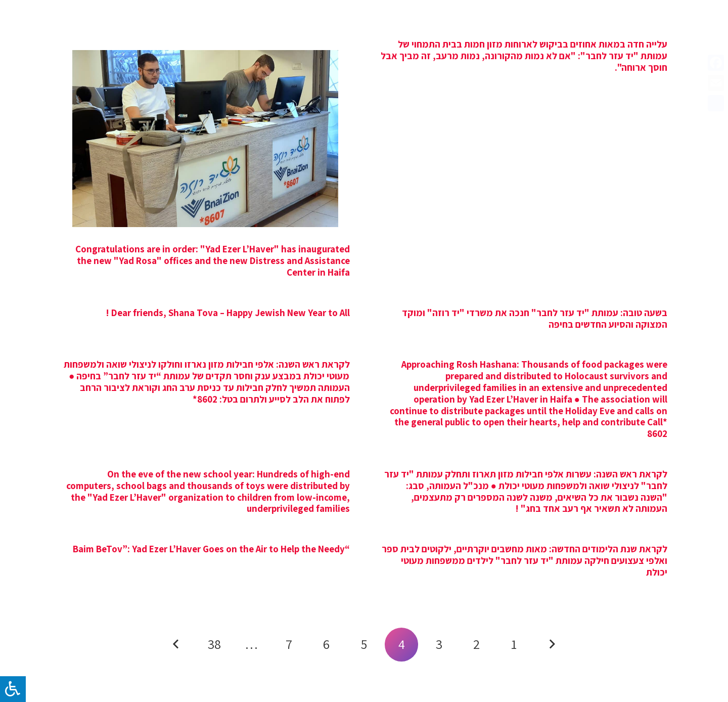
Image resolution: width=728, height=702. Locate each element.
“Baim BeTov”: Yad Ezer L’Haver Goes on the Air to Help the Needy (211, 549)
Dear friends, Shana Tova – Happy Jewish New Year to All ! (228, 313)
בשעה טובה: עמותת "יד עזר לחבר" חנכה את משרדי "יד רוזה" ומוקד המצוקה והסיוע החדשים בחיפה (535, 318)
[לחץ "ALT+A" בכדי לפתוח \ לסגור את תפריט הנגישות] (13, 689)
